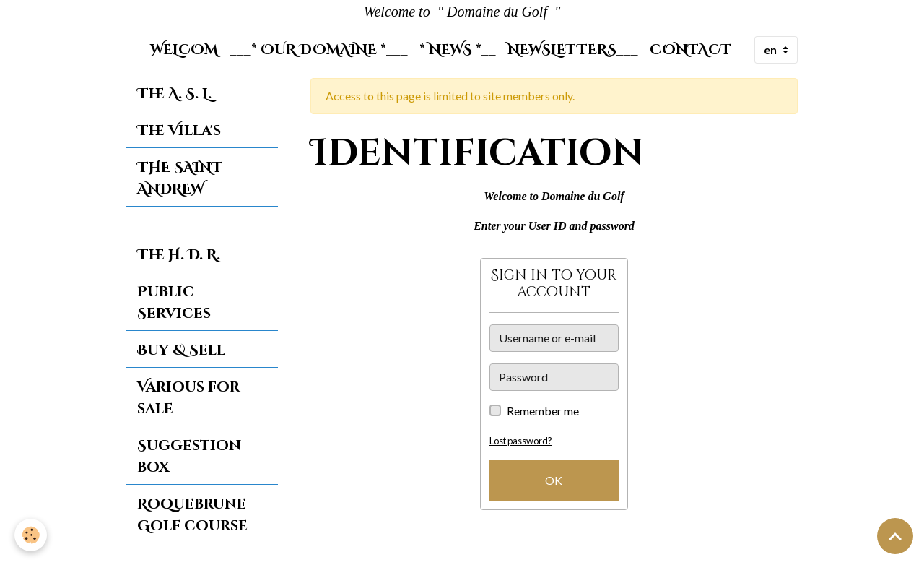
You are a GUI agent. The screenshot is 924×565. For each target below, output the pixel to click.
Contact (690, 50)
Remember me (543, 411)
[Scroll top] (895, 536)
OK (554, 480)
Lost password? (521, 441)
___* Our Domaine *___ (319, 50)
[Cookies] (31, 535)
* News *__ (458, 50)
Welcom (184, 50)
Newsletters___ (573, 50)
